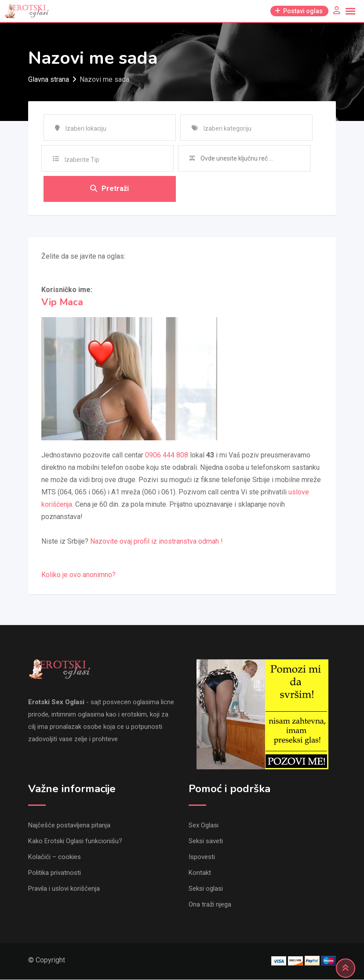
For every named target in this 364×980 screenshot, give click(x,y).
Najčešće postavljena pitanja (69, 826)
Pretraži (109, 189)
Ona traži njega (210, 905)
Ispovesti (202, 857)
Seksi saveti (206, 841)
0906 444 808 (167, 455)
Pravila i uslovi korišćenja (64, 889)
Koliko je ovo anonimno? (78, 575)
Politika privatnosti (55, 873)
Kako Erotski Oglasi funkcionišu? (75, 841)
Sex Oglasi (204, 826)
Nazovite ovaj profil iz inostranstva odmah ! (157, 542)
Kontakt (200, 873)
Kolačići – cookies (55, 857)
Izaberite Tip (82, 160)
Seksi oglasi (206, 889)
